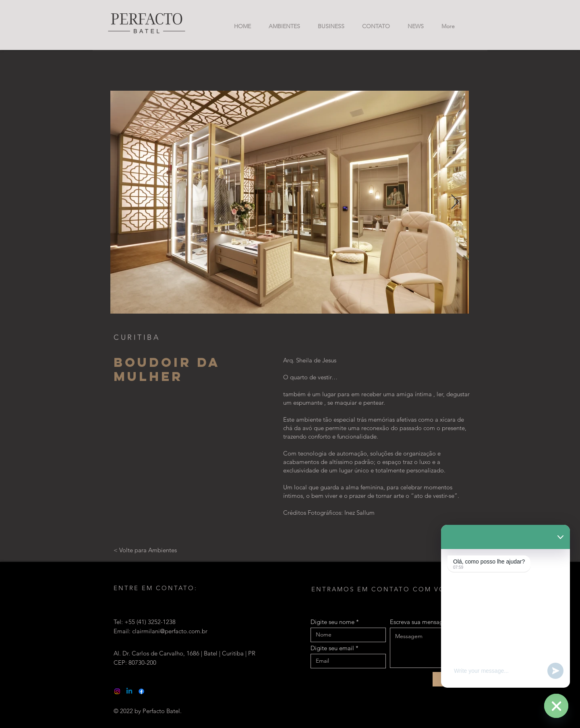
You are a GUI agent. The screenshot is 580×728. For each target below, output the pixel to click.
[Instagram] (117, 691)
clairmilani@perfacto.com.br (170, 631)
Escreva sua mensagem (421, 622)
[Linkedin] (129, 691)
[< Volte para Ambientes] (145, 550)
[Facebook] (141, 691)
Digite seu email (332, 648)
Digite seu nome (332, 622)
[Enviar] (451, 679)
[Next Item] (455, 202)
